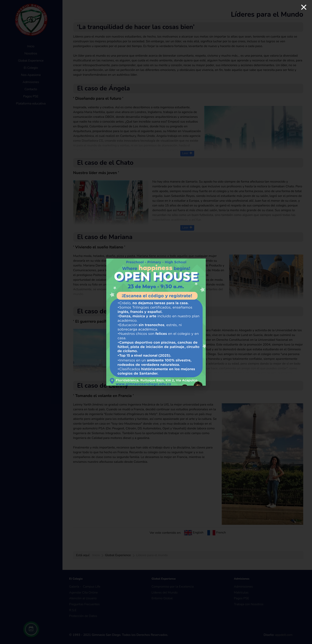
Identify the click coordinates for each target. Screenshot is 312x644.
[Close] (304, 7)
